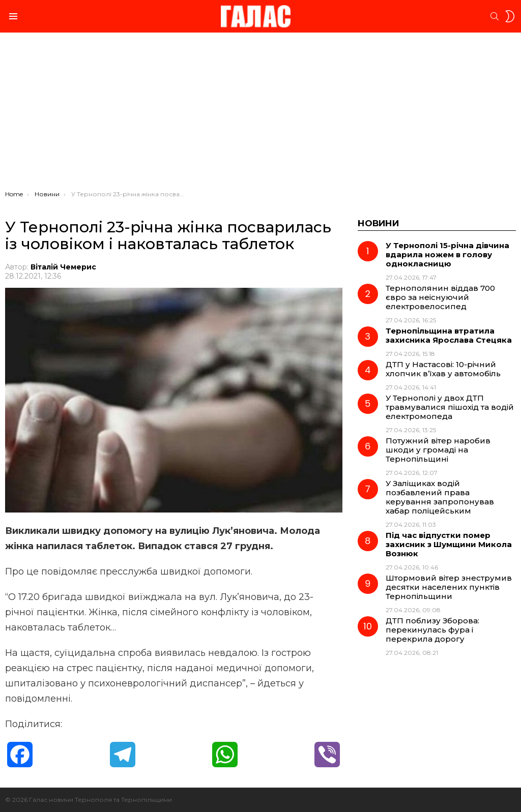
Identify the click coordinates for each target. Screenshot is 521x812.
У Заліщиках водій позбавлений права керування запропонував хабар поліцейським (440, 497)
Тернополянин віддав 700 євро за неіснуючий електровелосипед (440, 297)
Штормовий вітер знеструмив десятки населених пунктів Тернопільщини (449, 587)
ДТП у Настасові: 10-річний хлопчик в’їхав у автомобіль (443, 369)
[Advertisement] (260, 114)
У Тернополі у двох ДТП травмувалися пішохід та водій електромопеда (450, 407)
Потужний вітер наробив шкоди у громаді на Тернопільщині (438, 450)
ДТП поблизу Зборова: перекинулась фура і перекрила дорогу (432, 630)
